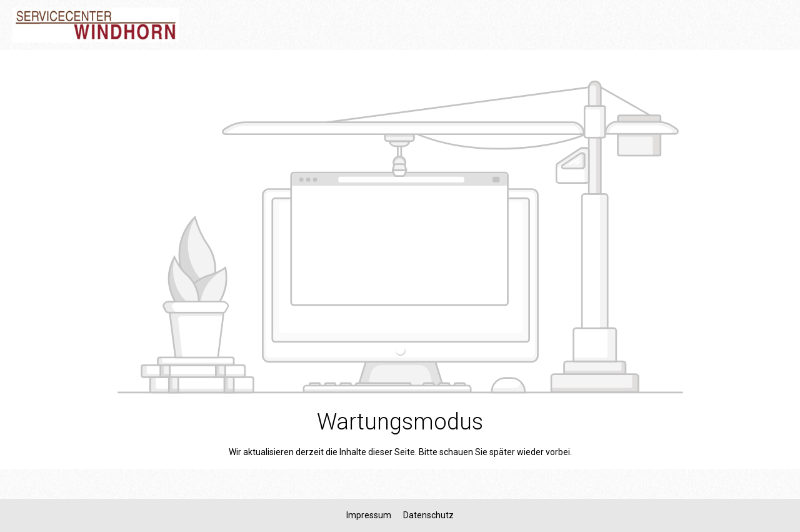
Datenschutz (428, 515)
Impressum (370, 515)
